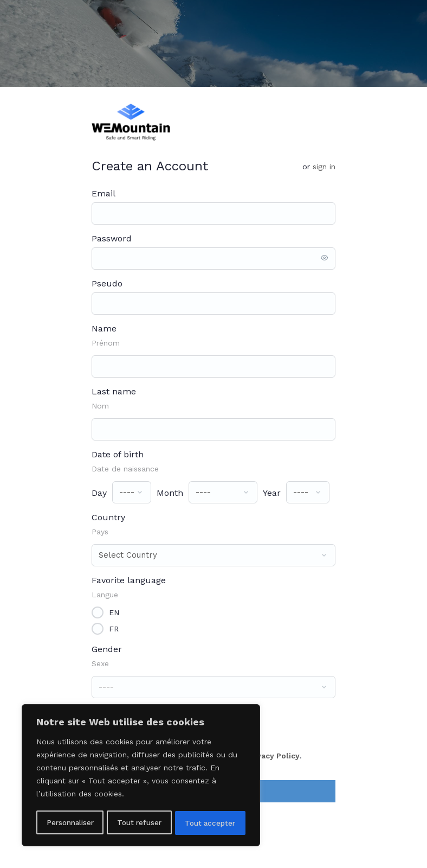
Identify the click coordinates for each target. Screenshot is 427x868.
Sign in (324, 167)
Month (170, 493)
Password (112, 238)
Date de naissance (125, 469)
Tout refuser (140, 823)
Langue (105, 595)
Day (99, 493)
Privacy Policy (273, 756)
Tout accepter (211, 823)
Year (272, 493)
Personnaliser (70, 823)
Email (103, 193)
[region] (141, 776)
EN (114, 612)
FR (114, 628)
